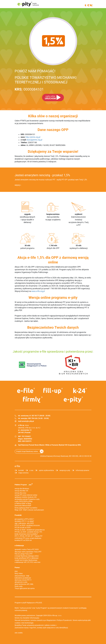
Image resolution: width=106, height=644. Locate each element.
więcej (17, 185)
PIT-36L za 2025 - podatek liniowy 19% (28, 532)
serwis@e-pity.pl (28, 421)
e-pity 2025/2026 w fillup (24, 501)
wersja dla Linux (21, 493)
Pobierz (24, 484)
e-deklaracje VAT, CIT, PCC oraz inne (28, 562)
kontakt (21, 470)
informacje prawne (82, 470)
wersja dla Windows (22, 489)
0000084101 (29, 89)
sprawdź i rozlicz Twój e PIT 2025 (27, 549)
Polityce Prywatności (64, 620)
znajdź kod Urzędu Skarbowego (26, 560)
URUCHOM (50, 98)
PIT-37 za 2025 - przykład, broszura (27, 525)
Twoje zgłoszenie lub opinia (25, 588)
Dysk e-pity (19, 586)
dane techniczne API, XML (24, 584)
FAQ (16, 571)
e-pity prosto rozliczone (28, 4)
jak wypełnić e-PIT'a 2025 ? (24, 519)
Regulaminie (51, 620)
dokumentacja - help (22, 576)
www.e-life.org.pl (38, 291)
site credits (19, 633)
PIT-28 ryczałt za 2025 (23, 528)
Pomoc (17, 568)
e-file (17, 466)
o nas (31, 470)
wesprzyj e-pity (65, 470)
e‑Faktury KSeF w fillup (23, 503)
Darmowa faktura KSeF (23, 506)
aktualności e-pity (21, 582)
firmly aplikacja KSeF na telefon (26, 508)
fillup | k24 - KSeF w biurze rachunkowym (29, 510)
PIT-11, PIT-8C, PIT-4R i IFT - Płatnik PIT (29, 536)
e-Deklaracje (19, 546)
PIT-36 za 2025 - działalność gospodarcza (30, 530)
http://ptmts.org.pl (33, 137)
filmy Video (19, 574)
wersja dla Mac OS (21, 491)
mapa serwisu (24, 473)
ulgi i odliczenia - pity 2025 (24, 523)
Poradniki (18, 515)
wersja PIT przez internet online (26, 495)
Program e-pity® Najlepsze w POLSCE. (29, 603)
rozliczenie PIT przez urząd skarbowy (28, 538)
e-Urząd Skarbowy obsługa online (27, 556)
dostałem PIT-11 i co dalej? (24, 521)
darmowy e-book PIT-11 (23, 580)
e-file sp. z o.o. (56, 616)
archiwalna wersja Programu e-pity (27, 499)
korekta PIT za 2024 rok (23, 540)
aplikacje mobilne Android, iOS (26, 497)
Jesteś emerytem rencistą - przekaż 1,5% (42, 175)
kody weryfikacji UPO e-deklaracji (27, 558)
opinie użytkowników (46, 470)
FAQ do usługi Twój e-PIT (24, 554)
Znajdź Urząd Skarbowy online (27, 451)
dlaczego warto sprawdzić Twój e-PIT (28, 552)
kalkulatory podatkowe (23, 578)
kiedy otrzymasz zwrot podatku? (26, 534)
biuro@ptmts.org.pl (35, 140)
